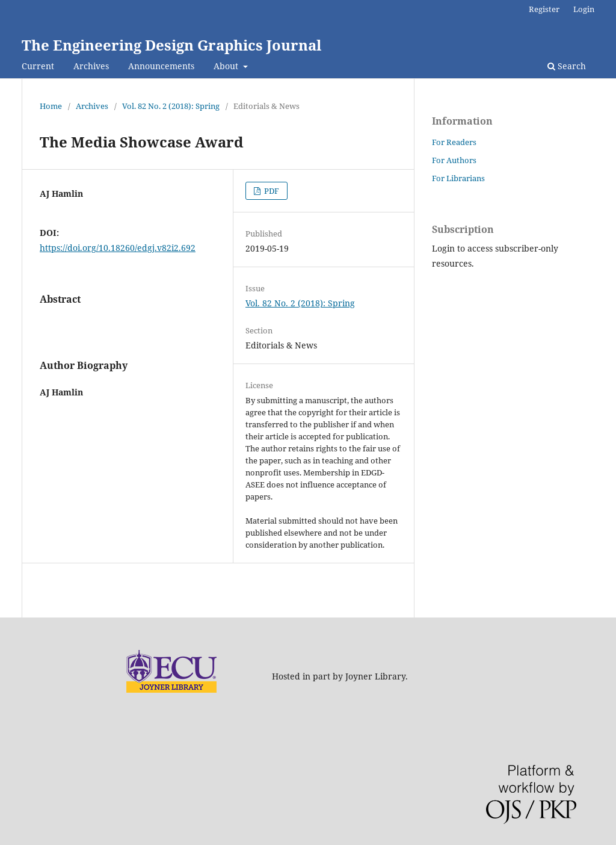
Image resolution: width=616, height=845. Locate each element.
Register (544, 9)
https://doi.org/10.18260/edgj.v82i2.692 (118, 248)
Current (38, 66)
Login (584, 9)
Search (567, 66)
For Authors (454, 160)
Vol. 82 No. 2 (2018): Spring (171, 106)
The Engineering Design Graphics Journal (171, 45)
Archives (91, 66)
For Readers (454, 142)
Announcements (161, 66)
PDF (271, 191)
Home (51, 106)
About (227, 66)
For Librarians (458, 178)
